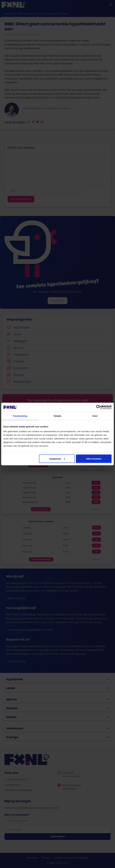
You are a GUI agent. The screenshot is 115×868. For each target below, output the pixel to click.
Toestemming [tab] (20, 416)
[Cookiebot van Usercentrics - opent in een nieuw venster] (98, 407)
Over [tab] (95, 416)
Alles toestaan (94, 459)
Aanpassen (57, 459)
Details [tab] (57, 416)
